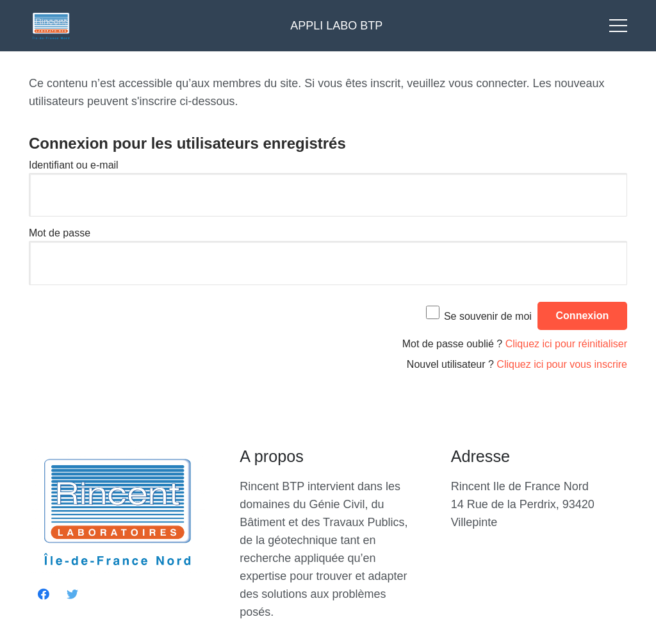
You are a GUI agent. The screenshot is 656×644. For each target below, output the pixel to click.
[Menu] (619, 26)
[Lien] (51, 26)
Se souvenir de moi (488, 316)
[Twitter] (72, 594)
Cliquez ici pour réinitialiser (566, 344)
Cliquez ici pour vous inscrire (562, 364)
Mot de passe (60, 233)
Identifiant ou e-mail (74, 165)
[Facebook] (43, 594)
